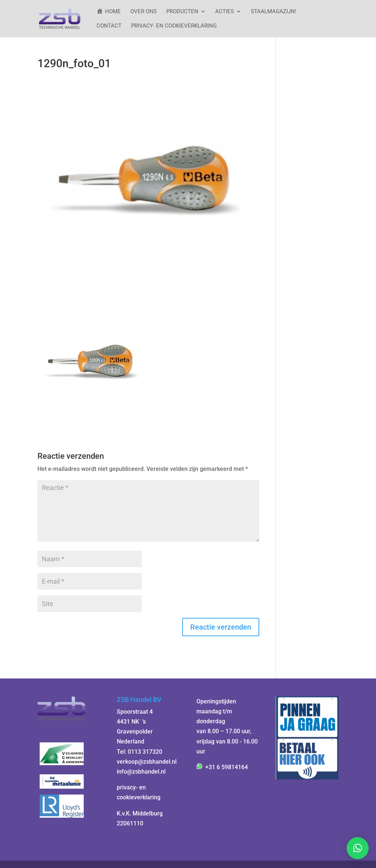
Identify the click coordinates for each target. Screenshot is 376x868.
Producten (182, 12)
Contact (109, 26)
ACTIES (225, 12)
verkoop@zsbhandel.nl (147, 762)
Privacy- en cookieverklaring (174, 26)
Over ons (144, 12)
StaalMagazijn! (274, 12)
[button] (358, 848)
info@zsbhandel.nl (141, 772)
